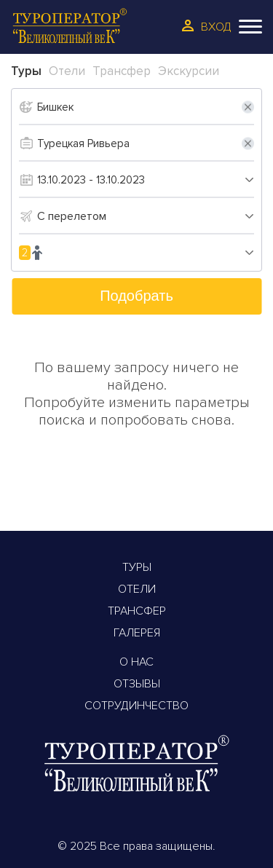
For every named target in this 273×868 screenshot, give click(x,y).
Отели (137, 589)
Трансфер (137, 611)
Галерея (137, 633)
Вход (216, 27)
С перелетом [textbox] (72, 216)
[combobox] (146, 216)
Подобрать (136, 296)
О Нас (136, 662)
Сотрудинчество (136, 706)
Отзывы (137, 684)
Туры (137, 567)
